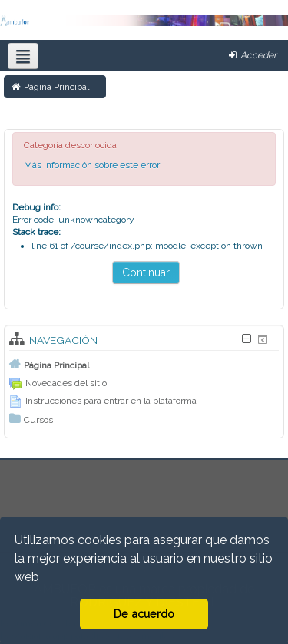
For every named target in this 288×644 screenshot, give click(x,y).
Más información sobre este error (92, 165)
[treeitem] (144, 365)
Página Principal (56, 365)
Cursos (38, 420)
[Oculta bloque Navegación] (246, 339)
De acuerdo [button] (144, 614)
